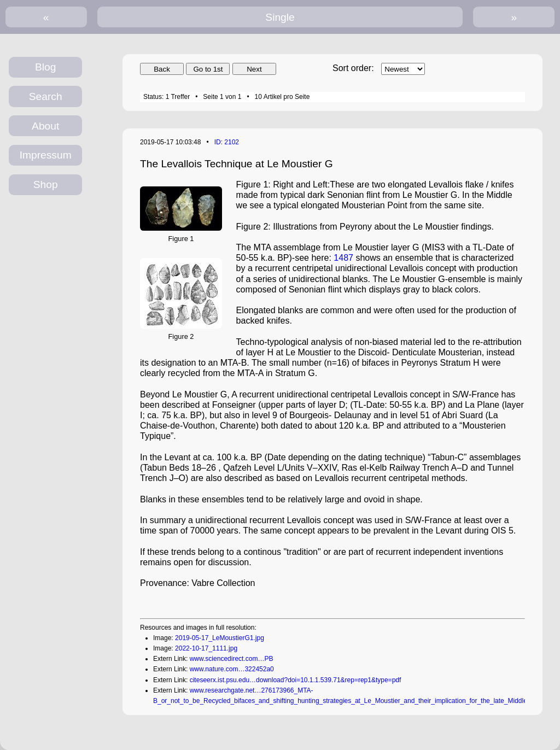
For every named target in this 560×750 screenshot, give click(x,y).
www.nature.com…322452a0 (232, 669)
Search (46, 96)
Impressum (46, 155)
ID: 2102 (227, 142)
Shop (46, 184)
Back (162, 69)
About (45, 126)
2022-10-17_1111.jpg (206, 648)
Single (280, 17)
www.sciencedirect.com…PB (232, 659)
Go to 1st (208, 69)
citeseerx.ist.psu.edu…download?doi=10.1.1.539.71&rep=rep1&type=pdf (296, 680)
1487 (343, 258)
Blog (45, 67)
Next (254, 69)
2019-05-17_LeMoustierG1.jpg (220, 638)
